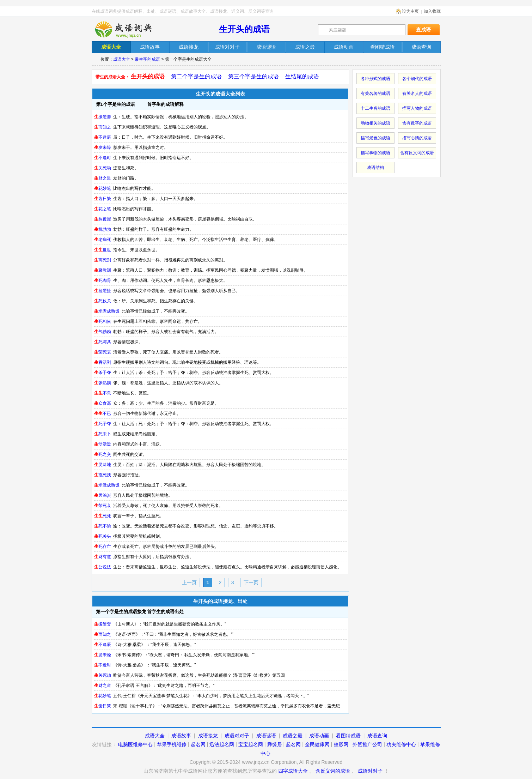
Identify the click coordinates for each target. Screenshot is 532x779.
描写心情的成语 (417, 138)
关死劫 (103, 168)
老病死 (103, 240)
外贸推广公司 (367, 744)
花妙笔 (103, 188)
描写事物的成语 (375, 153)
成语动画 (319, 736)
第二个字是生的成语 (196, 76)
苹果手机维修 (172, 744)
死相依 (103, 321)
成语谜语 (266, 736)
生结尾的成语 (302, 76)
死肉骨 (103, 280)
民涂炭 (103, 495)
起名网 (198, 744)
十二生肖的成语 (375, 108)
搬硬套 (103, 117)
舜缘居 (275, 744)
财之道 (103, 178)
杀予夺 (103, 373)
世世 (103, 250)
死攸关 (103, 301)
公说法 (103, 567)
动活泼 (103, 444)
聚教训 (103, 270)
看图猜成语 (348, 736)
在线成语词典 (129, 29)
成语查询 (377, 736)
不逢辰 (103, 137)
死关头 (103, 536)
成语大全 (122, 59)
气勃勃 (103, 332)
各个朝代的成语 (417, 79)
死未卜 (103, 434)
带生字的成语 (147, 59)
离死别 (103, 260)
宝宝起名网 (251, 744)
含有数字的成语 (417, 123)
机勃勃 (103, 229)
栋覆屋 (103, 219)
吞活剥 (103, 362)
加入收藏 (432, 11)
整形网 (341, 744)
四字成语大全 (293, 771)
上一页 (189, 582)
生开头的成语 (244, 29)
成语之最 (293, 736)
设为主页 (410, 11)
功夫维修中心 (401, 744)
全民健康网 (317, 744)
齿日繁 (103, 199)
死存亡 (103, 546)
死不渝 (103, 526)
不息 (103, 393)
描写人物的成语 (417, 108)
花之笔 (103, 209)
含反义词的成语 (333, 771)
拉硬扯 (103, 291)
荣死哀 (103, 352)
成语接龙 (208, 736)
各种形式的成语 (375, 79)
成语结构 (375, 168)
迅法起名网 (222, 744)
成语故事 (181, 736)
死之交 (103, 454)
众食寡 (103, 403)
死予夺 (103, 424)
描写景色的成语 (375, 138)
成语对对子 (237, 736)
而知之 (103, 127)
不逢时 (103, 158)
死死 (103, 516)
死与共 (103, 342)
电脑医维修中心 (135, 744)
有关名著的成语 (375, 93)
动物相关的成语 (375, 123)
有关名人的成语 (417, 93)
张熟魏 (103, 383)
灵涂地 (103, 465)
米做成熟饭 (107, 485)
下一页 (251, 582)
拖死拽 (103, 475)
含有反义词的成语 (417, 153)
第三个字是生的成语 (253, 76)
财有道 (103, 557)
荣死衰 (103, 506)
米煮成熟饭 (107, 311)
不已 (103, 413)
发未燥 (103, 147)
